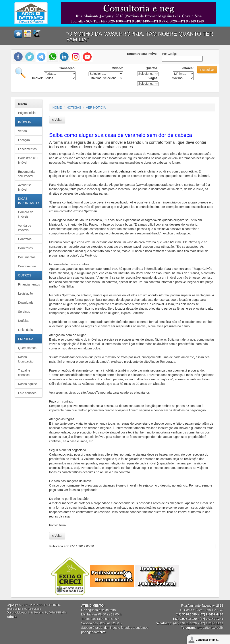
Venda (23, 131)
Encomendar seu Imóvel (27, 174)
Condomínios (27, 266)
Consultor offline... (207, 640)
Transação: (68, 68)
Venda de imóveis (25, 228)
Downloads (26, 303)
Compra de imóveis (26, 214)
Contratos (25, 239)
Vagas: (154, 78)
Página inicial (27, 113)
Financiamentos (29, 284)
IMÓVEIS (25, 122)
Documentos (27, 257)
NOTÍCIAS (74, 107)
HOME (57, 107)
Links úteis (25, 330)
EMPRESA (26, 339)
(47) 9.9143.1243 (211, 623)
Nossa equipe (28, 384)
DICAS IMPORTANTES (29, 201)
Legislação (26, 293)
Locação (24, 140)
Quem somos (27, 348)
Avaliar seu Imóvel (26, 187)
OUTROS (25, 275)
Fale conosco (27, 393)
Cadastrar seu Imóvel (28, 160)
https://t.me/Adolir (210, 628)
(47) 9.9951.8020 (185, 623)
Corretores (25, 248)
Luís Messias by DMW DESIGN (47, 613)
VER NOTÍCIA (96, 107)
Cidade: (117, 68)
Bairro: (96, 78)
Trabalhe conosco (24, 373)
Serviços (24, 312)
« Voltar (57, 120)
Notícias (24, 321)
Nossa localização (26, 359)
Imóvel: (38, 78)
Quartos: (152, 68)
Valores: (187, 68)
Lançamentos (27, 149)
